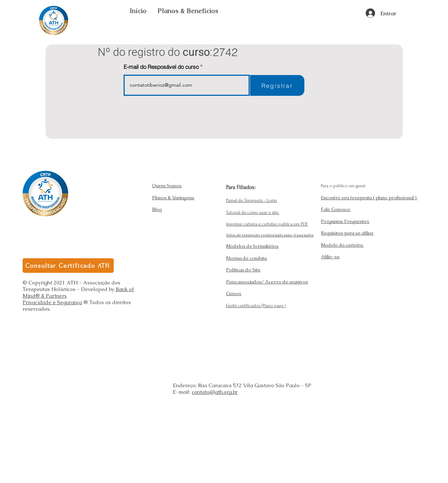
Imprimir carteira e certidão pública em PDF (267, 224)
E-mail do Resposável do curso (161, 67)
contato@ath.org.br (215, 392)
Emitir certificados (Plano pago (255, 306)
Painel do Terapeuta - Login (252, 200)
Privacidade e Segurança (52, 302)
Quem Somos (167, 186)
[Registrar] (277, 85)
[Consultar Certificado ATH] (68, 266)
